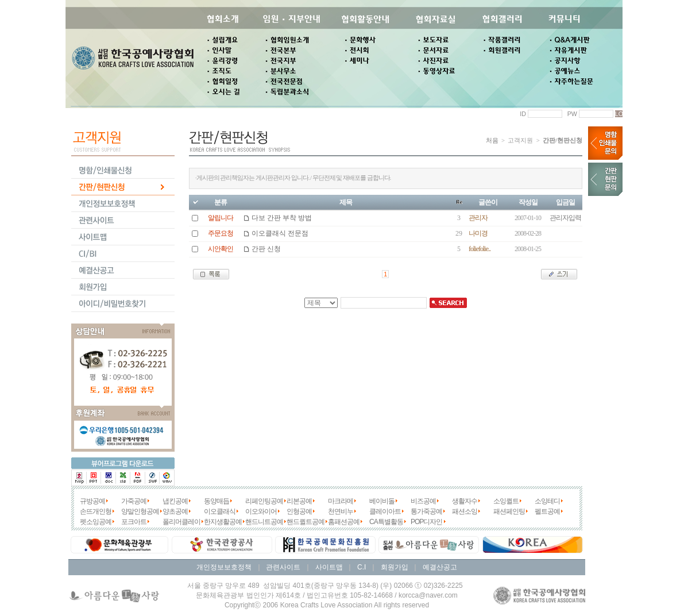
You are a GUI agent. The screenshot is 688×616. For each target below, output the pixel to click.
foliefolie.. (480, 249)
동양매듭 (217, 501)
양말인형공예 (140, 511)
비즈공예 (423, 501)
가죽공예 (134, 501)
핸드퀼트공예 (306, 522)
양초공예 (175, 511)
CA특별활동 (386, 522)
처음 (492, 140)
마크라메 (341, 501)
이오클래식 (220, 511)
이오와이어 (261, 511)
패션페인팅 (509, 511)
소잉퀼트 (506, 501)
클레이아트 (385, 511)
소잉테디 (547, 501)
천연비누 (341, 511)
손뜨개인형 (96, 511)
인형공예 (299, 511)
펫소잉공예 (96, 522)
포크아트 (134, 522)
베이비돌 (382, 501)
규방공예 (92, 501)
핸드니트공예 (264, 522)
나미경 (478, 233)
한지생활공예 (223, 522)
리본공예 (299, 501)
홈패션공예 (344, 522)
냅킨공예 (175, 501)
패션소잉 (465, 511)
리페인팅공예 (264, 501)
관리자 (478, 218)
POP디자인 (426, 522)
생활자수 (465, 501)
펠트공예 (547, 511)
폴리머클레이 (181, 522)
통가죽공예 (426, 511)
